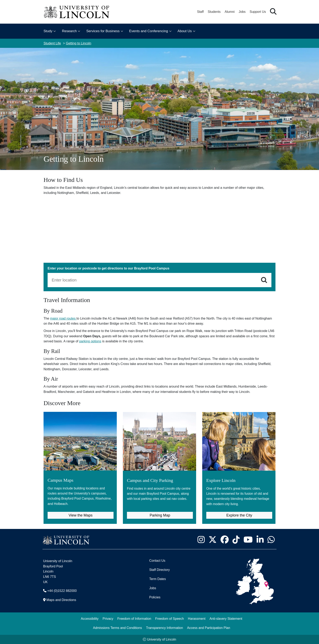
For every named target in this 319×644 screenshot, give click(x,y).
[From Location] (154, 280)
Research (69, 31)
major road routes (63, 318)
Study (48, 31)
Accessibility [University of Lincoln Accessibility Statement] (90, 618)
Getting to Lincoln (79, 43)
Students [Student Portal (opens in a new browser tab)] (214, 12)
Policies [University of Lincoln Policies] (155, 597)
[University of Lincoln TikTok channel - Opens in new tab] (236, 540)
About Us (185, 31)
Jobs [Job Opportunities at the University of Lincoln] (242, 12)
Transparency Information (165, 628)
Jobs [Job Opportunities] (153, 588)
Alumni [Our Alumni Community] (230, 12)
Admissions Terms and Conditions (117, 628)
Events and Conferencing (149, 31)
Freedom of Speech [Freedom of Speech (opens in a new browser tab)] (170, 618)
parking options (90, 341)
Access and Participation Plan (209, 628)
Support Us (258, 12)
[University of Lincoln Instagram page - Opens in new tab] (201, 540)
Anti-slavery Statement (226, 618)
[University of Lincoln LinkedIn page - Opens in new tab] (260, 540)
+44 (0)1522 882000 (62, 591)
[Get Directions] (264, 280)
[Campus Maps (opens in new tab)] (80, 461)
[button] (273, 12)
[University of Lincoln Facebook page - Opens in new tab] (225, 540)
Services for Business (103, 31)
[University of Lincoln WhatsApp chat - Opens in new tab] (271, 540)
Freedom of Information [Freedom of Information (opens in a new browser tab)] (134, 618)
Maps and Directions (61, 600)
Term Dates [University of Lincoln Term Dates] (157, 579)
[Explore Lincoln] (239, 461)
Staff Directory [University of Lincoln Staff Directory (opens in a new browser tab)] (159, 570)
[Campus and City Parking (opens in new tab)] (159, 458)
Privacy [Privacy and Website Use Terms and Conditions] (108, 618)
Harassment (197, 618)
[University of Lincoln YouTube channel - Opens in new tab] (248, 540)
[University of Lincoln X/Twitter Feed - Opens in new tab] (212, 540)
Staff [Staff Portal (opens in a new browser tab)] (200, 12)
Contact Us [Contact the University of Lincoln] (157, 561)
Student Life (52, 43)
